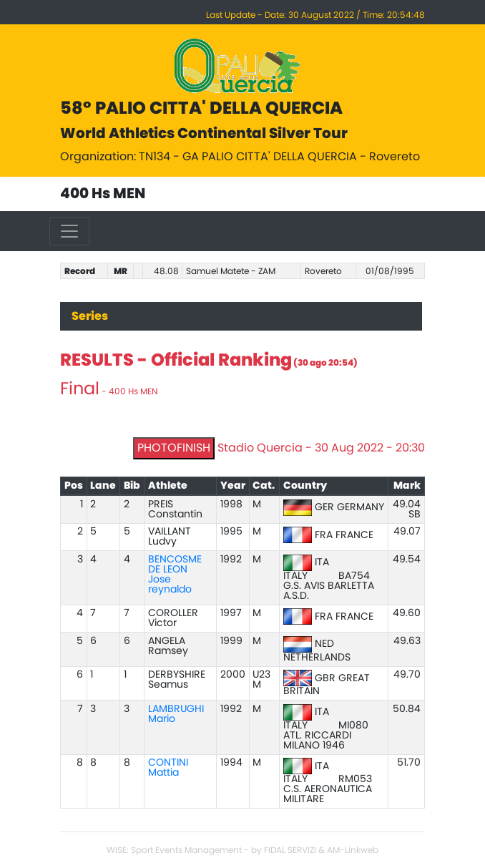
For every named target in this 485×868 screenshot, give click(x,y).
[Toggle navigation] (69, 231)
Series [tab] (90, 316)
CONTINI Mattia (168, 768)
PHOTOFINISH (174, 448)
